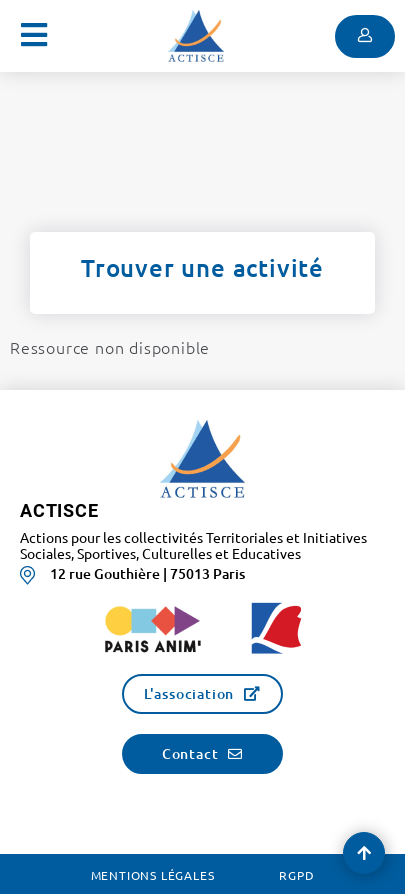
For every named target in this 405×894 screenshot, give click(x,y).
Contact (190, 753)
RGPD (296, 875)
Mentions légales (153, 875)
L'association (189, 693)
